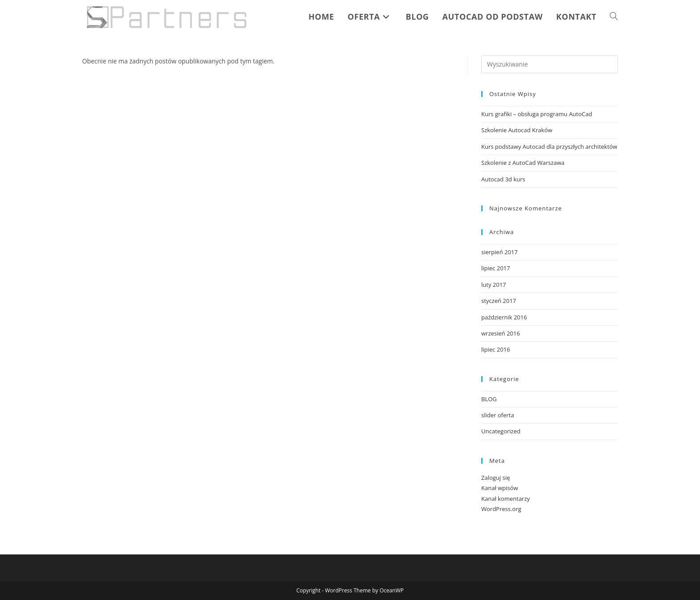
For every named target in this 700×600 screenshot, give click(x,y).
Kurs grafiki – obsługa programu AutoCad (537, 114)
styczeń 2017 (499, 301)
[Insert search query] (550, 64)
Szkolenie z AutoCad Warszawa (523, 163)
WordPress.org (501, 509)
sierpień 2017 (500, 252)
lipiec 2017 (496, 268)
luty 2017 (494, 285)
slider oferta (498, 415)
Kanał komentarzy (506, 499)
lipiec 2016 (496, 349)
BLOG (489, 399)
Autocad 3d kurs (503, 179)
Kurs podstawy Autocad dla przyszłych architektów (549, 147)
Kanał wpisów (500, 488)
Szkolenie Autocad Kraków (517, 130)
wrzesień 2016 (501, 333)
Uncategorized (501, 431)
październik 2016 (504, 317)
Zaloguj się (496, 478)
